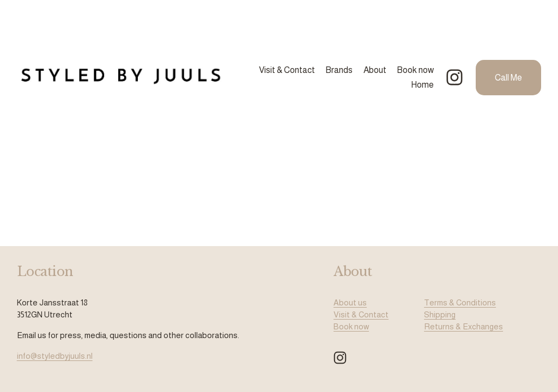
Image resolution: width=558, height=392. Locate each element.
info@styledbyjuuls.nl (55, 356)
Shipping (440, 315)
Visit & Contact (287, 70)
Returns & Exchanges (463, 327)
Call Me (508, 78)
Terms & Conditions (460, 303)
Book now (415, 70)
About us (350, 303)
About (375, 70)
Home (422, 85)
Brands (339, 70)
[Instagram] (454, 77)
